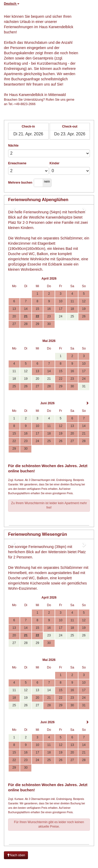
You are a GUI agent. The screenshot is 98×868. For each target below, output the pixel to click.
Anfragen (49, 519)
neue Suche (85, 2)
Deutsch (12, 4)
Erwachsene (17, 163)
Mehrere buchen (20, 183)
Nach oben (16, 855)
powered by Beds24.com (79, 863)
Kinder (55, 163)
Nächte (13, 146)
